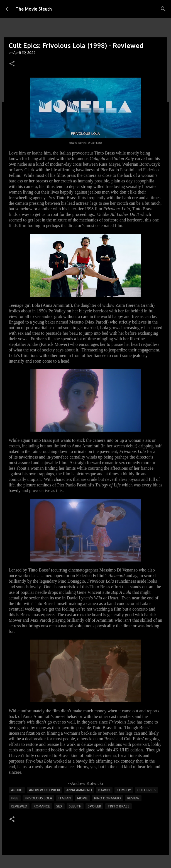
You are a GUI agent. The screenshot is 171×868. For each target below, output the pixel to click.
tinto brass (119, 806)
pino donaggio (108, 798)
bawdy (104, 790)
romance (42, 806)
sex (59, 806)
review (133, 798)
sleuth (75, 806)
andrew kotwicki (44, 790)
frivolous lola (38, 798)
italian (65, 798)
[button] (12, 64)
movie (82, 798)
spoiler (94, 806)
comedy (124, 790)
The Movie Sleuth (34, 9)
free (15, 798)
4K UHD (17, 790)
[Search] (163, 9)
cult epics (146, 790)
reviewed (19, 806)
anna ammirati (79, 790)
